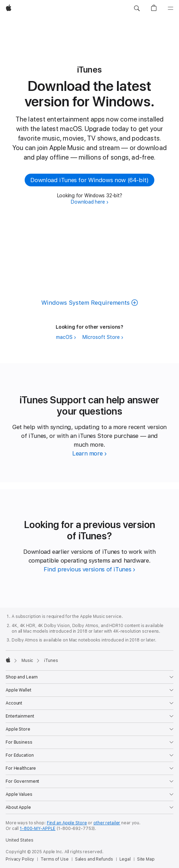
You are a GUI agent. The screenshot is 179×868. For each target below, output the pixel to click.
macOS (64, 337)
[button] (137, 8)
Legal (125, 859)
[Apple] (9, 8)
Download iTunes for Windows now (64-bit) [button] (89, 180)
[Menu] (171, 8)
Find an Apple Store (67, 823)
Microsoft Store (101, 337)
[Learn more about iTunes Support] (89, 453)
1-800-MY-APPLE (38, 829)
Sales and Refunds (94, 859)
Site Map (146, 859)
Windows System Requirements (85, 303)
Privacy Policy (20, 859)
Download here (88, 202)
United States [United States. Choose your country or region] (19, 840)
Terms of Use (55, 859)
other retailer (107, 823)
